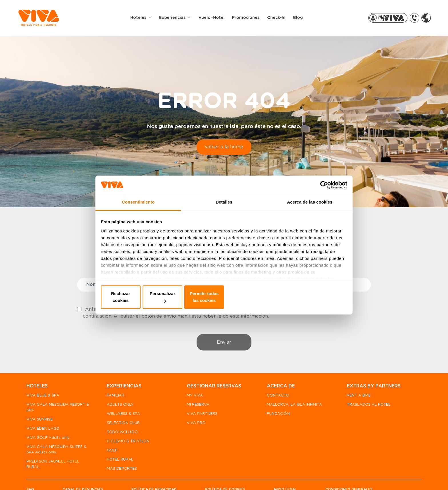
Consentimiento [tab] (138, 208)
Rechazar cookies (142, 296)
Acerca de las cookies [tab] (310, 208)
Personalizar (224, 296)
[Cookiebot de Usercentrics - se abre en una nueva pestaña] (321, 190)
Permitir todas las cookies (306, 296)
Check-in (280, 18)
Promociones (250, 18)
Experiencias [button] (177, 18)
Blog (302, 18)
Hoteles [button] (143, 18)
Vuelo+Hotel (215, 18)
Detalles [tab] (224, 208)
